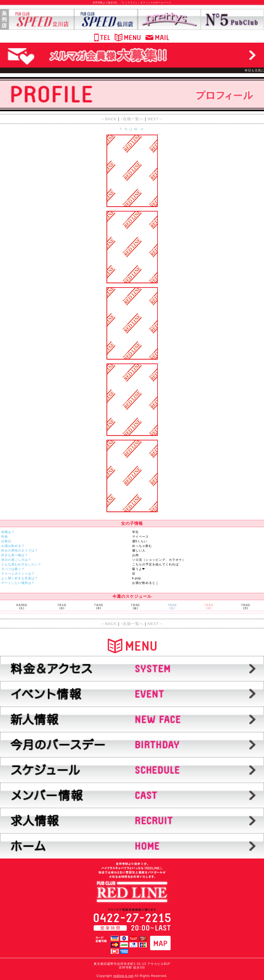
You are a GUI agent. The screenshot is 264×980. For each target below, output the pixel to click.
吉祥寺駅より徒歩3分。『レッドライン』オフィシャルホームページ (132, 3)
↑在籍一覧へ (132, 119)
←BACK (109, 119)
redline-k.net (123, 976)
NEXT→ (155, 119)
